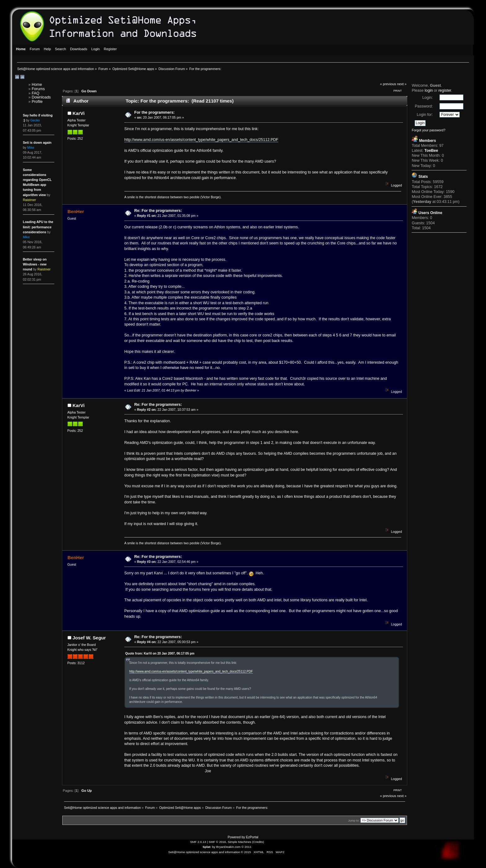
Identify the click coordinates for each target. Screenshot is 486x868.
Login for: (425, 115)
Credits (258, 842)
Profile (37, 102)
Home (37, 85)
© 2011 (246, 847)
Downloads (41, 97)
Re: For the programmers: (158, 211)
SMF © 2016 (217, 842)
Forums (38, 89)
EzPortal (252, 837)
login (429, 90)
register (445, 90)
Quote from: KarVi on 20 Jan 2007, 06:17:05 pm (160, 653)
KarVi (79, 113)
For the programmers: (154, 112)
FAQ (35, 93)
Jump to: (354, 820)
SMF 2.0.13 (198, 842)
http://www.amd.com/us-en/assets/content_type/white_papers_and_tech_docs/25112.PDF (201, 140)
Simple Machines (240, 842)
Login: (427, 98)
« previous (388, 84)
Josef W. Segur (89, 638)
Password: (424, 106)
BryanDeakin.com (229, 847)
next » (402, 84)
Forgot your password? (428, 130)
